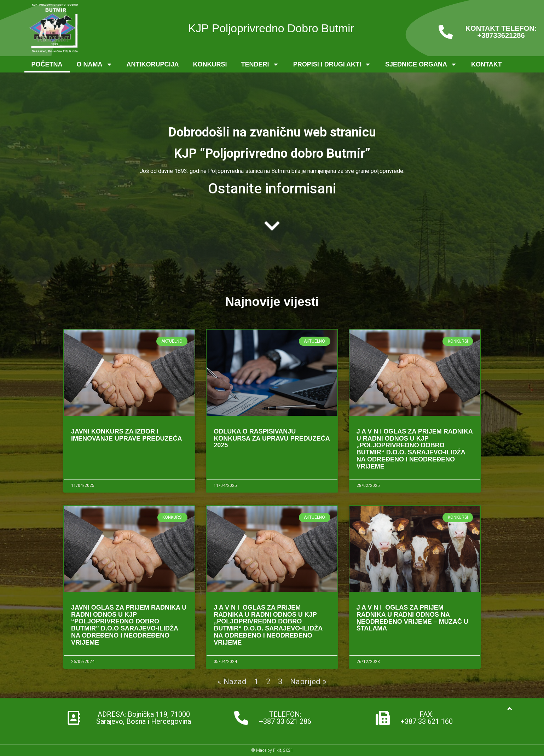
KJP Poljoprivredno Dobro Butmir (271, 28)
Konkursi (210, 64)
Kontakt (487, 64)
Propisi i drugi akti (332, 64)
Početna (47, 64)
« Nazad (232, 681)
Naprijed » (308, 681)
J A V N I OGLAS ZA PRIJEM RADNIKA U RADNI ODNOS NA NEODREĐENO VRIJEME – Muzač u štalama (412, 618)
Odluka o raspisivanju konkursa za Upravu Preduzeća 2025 (272, 438)
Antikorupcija (153, 64)
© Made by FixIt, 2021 (272, 750)
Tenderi (260, 64)
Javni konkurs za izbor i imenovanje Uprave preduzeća (126, 435)
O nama (95, 64)
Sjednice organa (421, 64)
